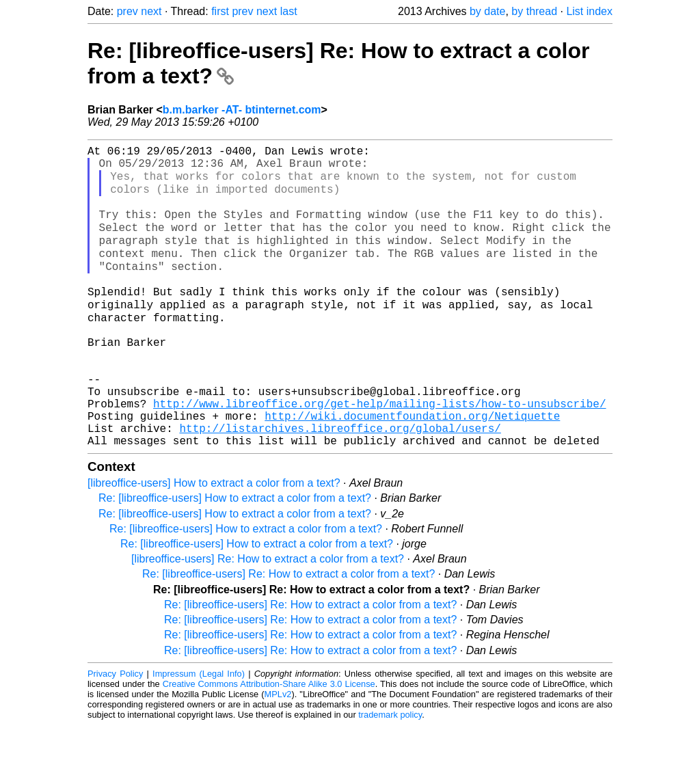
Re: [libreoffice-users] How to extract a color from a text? (235, 557)
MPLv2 (278, 753)
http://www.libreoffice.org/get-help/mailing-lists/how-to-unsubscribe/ (379, 454)
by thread (534, 11)
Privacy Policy (115, 732)
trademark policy (390, 773)
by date (487, 11)
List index (589, 11)
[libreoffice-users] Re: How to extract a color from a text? (268, 618)
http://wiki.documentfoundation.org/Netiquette (412, 469)
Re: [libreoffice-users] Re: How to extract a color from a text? (288, 633)
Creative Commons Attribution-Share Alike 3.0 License (269, 743)
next (151, 11)
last (289, 11)
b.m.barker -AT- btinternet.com (242, 110)
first (220, 11)
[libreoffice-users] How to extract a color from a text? (214, 542)
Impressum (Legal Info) (199, 732)
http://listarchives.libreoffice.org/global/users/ (340, 484)
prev (127, 11)
